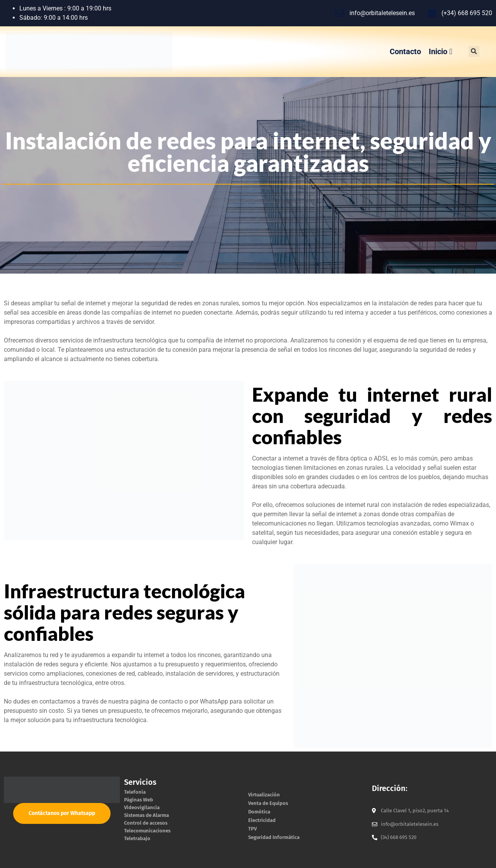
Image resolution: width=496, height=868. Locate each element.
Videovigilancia (142, 807)
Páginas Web (139, 800)
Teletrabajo (137, 838)
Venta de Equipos (268, 803)
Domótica (259, 812)
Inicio (441, 51)
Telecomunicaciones (147, 831)
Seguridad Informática (274, 837)
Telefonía (135, 792)
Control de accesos (146, 823)
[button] (474, 51)
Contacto (405, 51)
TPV (252, 829)
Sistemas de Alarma (147, 815)
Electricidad (262, 820)
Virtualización (264, 795)
